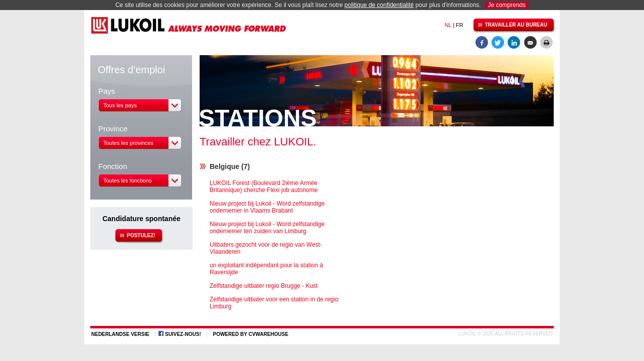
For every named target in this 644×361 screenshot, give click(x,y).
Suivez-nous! (183, 334)
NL (448, 25)
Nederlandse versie (120, 334)
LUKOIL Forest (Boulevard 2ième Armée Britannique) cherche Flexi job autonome (264, 187)
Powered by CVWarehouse (250, 334)
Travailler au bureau (510, 26)
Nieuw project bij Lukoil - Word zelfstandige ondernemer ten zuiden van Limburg (267, 228)
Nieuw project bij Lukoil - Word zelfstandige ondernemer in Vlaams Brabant (267, 207)
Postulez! (135, 236)
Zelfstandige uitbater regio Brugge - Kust (264, 286)
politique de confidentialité (379, 5)
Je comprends (507, 5)
